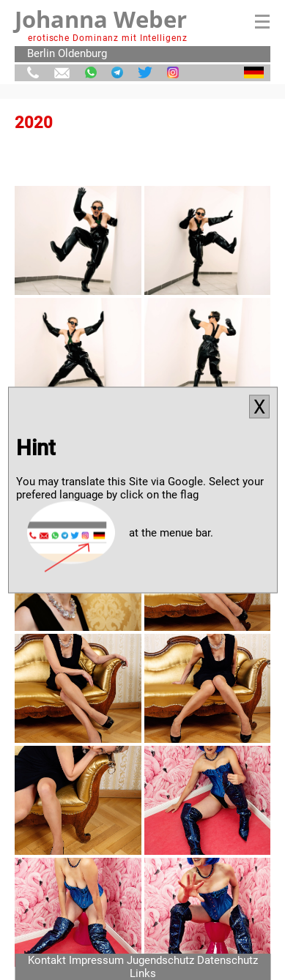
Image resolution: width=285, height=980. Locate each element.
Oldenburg (82, 53)
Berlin (41, 53)
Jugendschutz (160, 960)
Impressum (96, 960)
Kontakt (47, 960)
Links (143, 973)
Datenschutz (227, 960)
